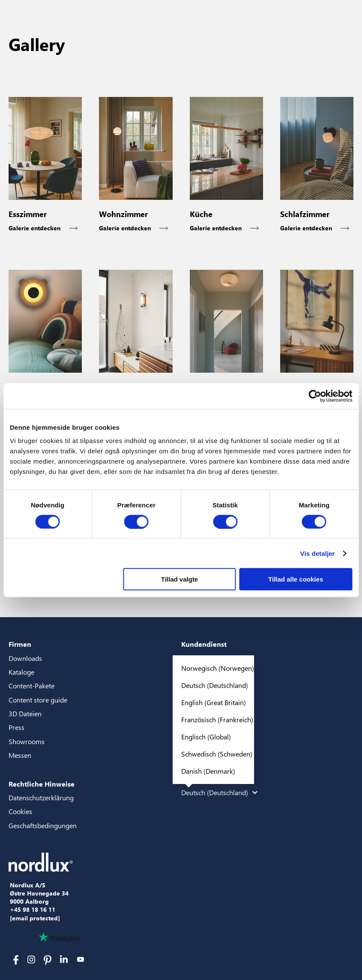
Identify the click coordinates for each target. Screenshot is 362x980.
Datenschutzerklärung (41, 798)
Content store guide (38, 700)
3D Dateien (25, 713)
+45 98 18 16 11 (33, 910)
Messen (20, 755)
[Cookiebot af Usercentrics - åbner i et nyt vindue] (315, 396)
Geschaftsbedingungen (43, 825)
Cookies (20, 811)
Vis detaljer (318, 553)
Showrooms (27, 741)
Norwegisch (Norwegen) (218, 668)
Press (16, 727)
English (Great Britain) (214, 702)
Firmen (20, 644)
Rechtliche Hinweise (42, 784)
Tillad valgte (180, 579)
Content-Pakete (31, 686)
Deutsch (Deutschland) (215, 685)
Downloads (25, 658)
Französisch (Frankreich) (217, 719)
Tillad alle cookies (296, 579)
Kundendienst (204, 644)
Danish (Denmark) (208, 771)
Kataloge (21, 672)
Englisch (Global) (206, 737)
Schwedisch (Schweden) (217, 754)
